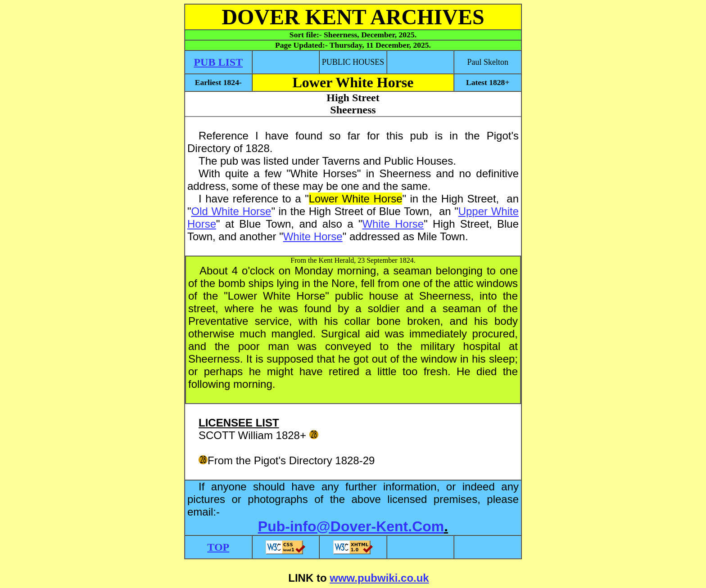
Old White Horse (231, 211)
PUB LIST (218, 62)
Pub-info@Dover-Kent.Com (351, 526)
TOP (218, 547)
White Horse (393, 224)
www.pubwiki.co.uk (379, 578)
